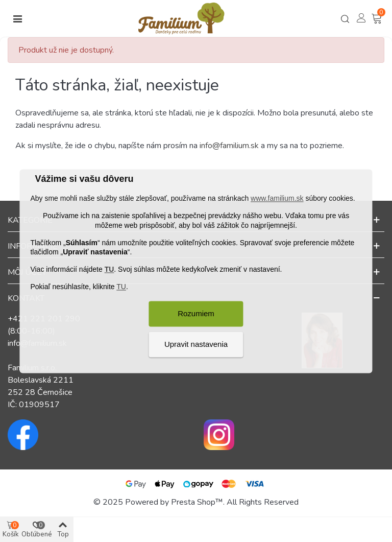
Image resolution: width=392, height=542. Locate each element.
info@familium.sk (229, 146)
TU (109, 270)
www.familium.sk (277, 199)
